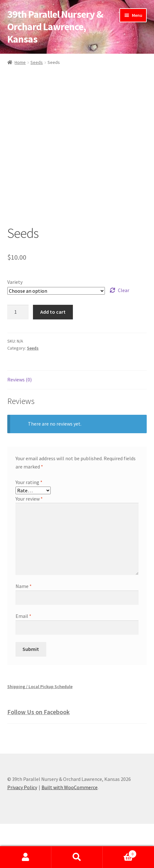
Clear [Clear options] (124, 334)
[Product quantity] (18, 356)
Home (20, 62)
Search (77, 857)
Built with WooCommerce (70, 831)
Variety (15, 326)
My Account (26, 857)
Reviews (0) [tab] (19, 424)
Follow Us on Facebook (38, 756)
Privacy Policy (22, 831)
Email (23, 660)
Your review (29, 543)
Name (24, 630)
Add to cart (53, 356)
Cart (120, 853)
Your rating (29, 526)
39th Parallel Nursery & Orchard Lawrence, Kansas (55, 27)
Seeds (37, 62)
